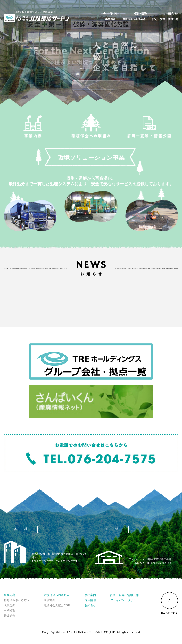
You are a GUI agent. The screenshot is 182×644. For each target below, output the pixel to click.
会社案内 (110, 14)
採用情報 (140, 14)
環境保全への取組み (134, 19)
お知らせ (171, 14)
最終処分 (10, 616)
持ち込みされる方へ (17, 600)
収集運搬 (10, 605)
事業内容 (110, 19)
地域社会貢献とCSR (57, 605)
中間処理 (10, 610)
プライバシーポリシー (125, 600)
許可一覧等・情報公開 (165, 19)
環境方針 (49, 600)
